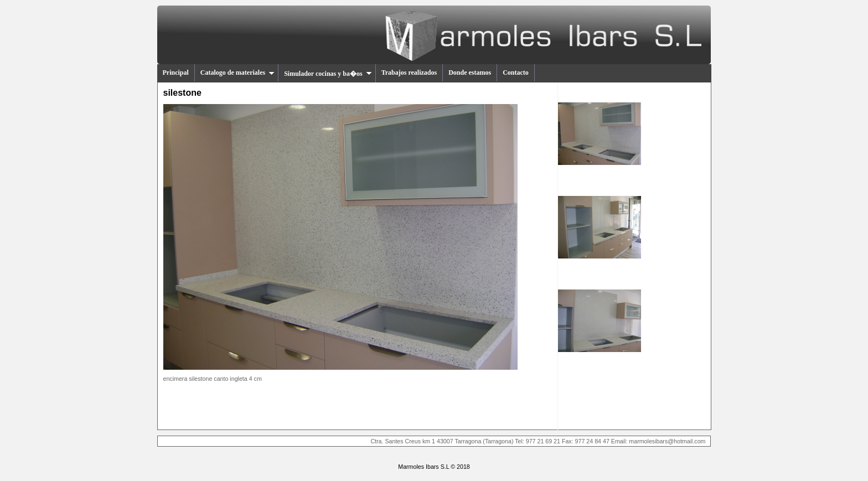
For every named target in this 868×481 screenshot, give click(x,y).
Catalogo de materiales (237, 73)
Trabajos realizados (409, 73)
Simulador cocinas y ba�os (328, 74)
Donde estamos (470, 73)
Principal (176, 73)
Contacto (516, 73)
